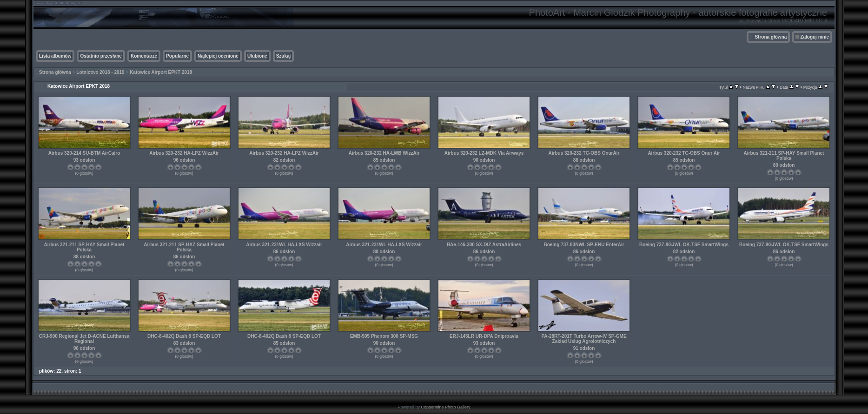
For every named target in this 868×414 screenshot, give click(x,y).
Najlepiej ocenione (218, 56)
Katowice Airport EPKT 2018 (161, 72)
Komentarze (144, 56)
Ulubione (257, 56)
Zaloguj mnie (815, 37)
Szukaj (284, 56)
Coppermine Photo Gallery (445, 407)
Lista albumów (55, 56)
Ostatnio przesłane (101, 56)
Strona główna (771, 37)
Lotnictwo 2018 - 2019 (100, 72)
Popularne (177, 56)
